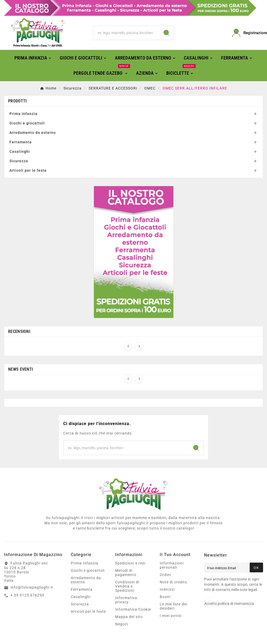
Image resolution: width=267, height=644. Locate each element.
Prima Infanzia (23, 114)
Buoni (165, 597)
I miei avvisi (171, 616)
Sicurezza (19, 161)
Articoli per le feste (28, 170)
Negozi (122, 624)
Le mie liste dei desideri (173, 606)
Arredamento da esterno (33, 133)
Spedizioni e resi (130, 563)
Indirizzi (167, 589)
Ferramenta (21, 142)
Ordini (165, 575)
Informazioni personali (172, 565)
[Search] (167, 33)
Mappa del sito (129, 617)
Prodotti (17, 101)
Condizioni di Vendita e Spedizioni (127, 586)
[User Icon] (248, 33)
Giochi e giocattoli (27, 123)
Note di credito (173, 582)
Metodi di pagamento (126, 573)
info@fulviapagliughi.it (32, 587)
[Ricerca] (126, 33)
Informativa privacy (126, 600)
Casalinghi (20, 151)
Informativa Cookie (133, 609)
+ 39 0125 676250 (27, 595)
